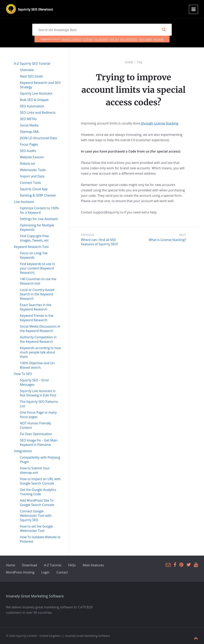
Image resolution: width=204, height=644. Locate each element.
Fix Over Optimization (36, 434)
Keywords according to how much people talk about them (40, 352)
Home (129, 62)
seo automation (129, 39)
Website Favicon (32, 157)
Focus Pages (29, 144)
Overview (27, 70)
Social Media (29, 125)
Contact (62, 572)
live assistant (101, 39)
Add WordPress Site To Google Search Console (37, 503)
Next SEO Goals (31, 76)
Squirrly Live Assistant (36, 93)
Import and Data (32, 176)
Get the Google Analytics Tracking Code (38, 492)
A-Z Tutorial (53, 565)
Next (183, 235)
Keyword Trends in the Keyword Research (37, 318)
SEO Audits (28, 151)
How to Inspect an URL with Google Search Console (40, 481)
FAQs (72, 565)
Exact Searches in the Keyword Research (36, 307)
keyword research (72, 39)
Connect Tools (30, 183)
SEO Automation (32, 106)
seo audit (158, 39)
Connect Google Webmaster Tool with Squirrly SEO (36, 516)
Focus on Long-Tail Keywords (34, 255)
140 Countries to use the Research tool (38, 281)
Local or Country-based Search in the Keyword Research (37, 294)
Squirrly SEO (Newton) (35, 9)
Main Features (93, 565)
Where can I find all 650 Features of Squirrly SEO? (100, 242)
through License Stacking (159, 123)
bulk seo (114, 39)
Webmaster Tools (33, 170)
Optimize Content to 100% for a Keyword (39, 210)
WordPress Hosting (20, 572)
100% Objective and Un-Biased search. (38, 365)
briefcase (88, 39)
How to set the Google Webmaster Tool (36, 529)
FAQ (140, 62)
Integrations (23, 451)
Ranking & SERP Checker (38, 195)
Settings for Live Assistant (39, 219)
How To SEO (23, 374)
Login (46, 572)
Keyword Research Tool (31, 247)
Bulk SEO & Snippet (34, 100)
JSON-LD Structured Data (38, 138)
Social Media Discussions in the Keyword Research (40, 329)
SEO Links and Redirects (38, 113)
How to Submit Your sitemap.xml (35, 470)
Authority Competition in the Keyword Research (38, 339)
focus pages (145, 39)
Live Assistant (24, 202)
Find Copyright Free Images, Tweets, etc (34, 238)
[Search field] (102, 30)
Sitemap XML (30, 132)
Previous (87, 235)
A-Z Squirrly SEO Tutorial (32, 64)
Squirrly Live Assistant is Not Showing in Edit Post (38, 393)
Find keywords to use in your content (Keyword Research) (37, 268)
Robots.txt (27, 163)
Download (29, 565)
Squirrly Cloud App (34, 189)
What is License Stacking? (167, 240)
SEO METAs (28, 119)
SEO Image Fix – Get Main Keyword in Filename (39, 442)
